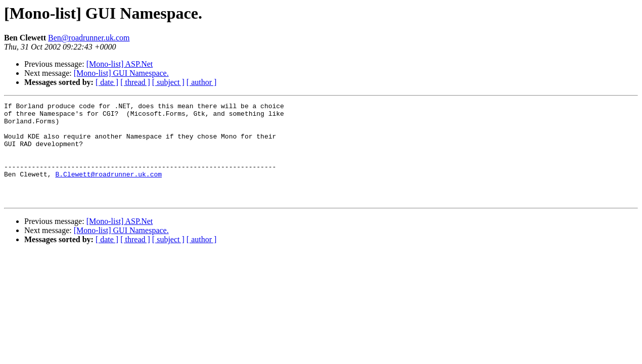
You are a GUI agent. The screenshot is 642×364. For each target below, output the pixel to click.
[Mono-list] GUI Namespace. (121, 73)
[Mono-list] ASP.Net (120, 64)
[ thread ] (135, 82)
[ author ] (202, 82)
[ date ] (107, 82)
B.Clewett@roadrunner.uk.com (108, 189)
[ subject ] (168, 82)
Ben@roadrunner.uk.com (89, 38)
